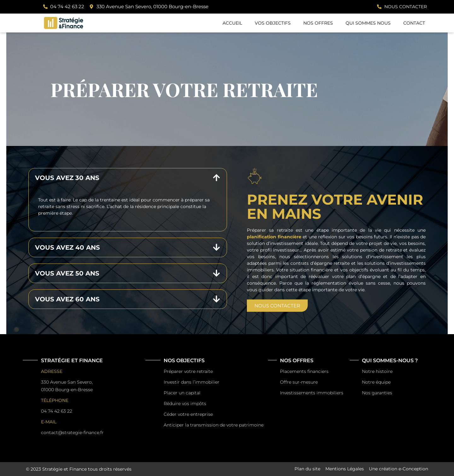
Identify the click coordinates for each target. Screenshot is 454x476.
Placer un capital (182, 393)
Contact (414, 23)
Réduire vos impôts (185, 403)
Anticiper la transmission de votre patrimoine (214, 425)
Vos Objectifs (273, 23)
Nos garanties (377, 393)
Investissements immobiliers (312, 393)
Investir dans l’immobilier (192, 382)
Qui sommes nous (368, 23)
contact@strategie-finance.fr (72, 432)
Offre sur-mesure (299, 382)
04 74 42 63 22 (57, 411)
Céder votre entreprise (188, 414)
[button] (128, 178)
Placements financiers (304, 371)
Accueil (232, 23)
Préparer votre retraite (188, 371)
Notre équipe (376, 382)
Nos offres (318, 23)
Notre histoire (377, 371)
